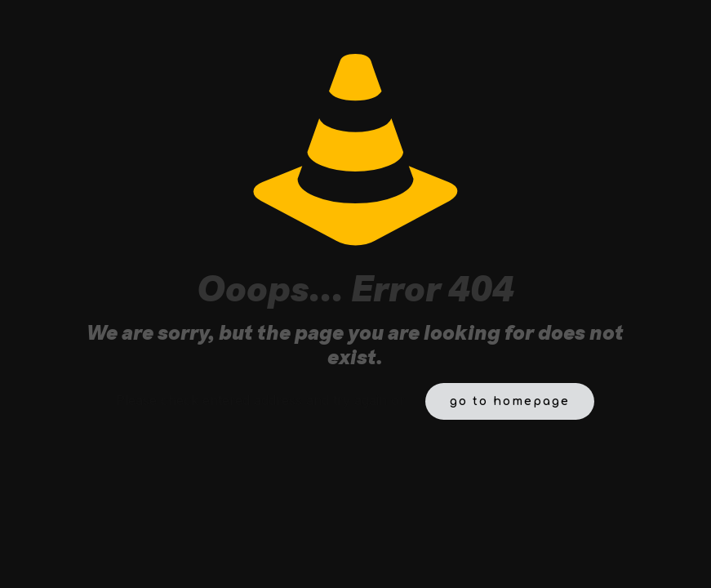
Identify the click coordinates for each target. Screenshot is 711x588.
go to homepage (510, 401)
